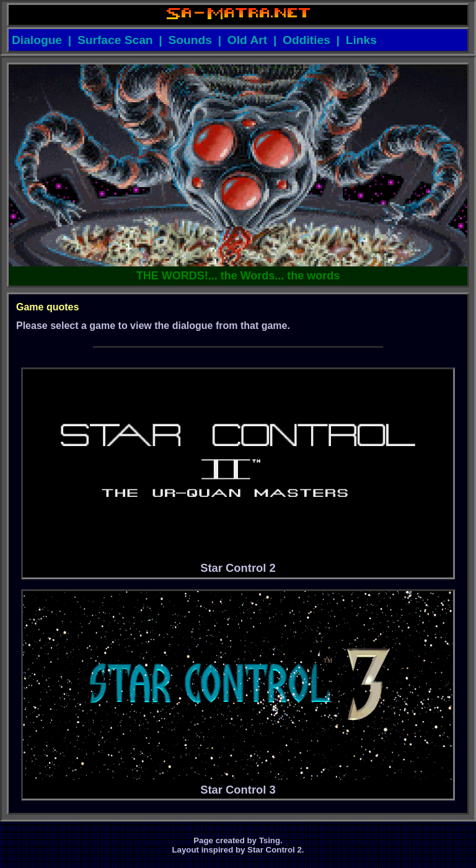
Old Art (247, 40)
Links (361, 40)
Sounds (190, 40)
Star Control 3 (238, 694)
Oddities (306, 40)
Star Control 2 (238, 472)
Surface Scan (115, 40)
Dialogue (37, 40)
